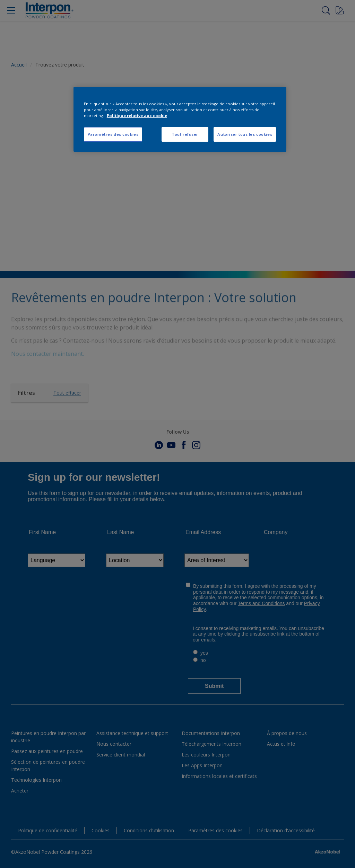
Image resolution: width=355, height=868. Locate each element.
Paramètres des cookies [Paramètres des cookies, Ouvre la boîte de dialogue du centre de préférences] (113, 134)
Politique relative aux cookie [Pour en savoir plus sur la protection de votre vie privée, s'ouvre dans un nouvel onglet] (137, 116)
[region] (180, 119)
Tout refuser (185, 134)
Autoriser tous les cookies (245, 134)
